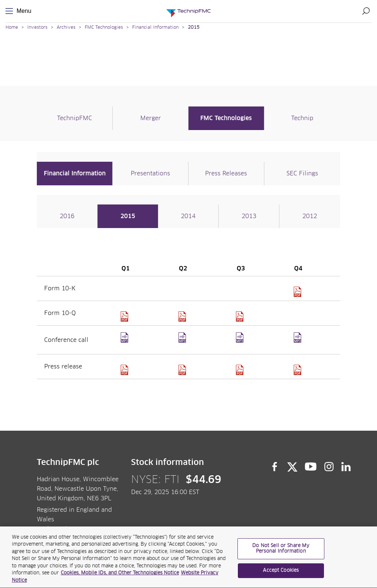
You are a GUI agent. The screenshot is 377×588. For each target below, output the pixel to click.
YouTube (311, 467)
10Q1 (125, 316)
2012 (310, 216)
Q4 (298, 342)
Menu (11, 11)
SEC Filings (302, 174)
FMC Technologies (104, 28)
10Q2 (183, 316)
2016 (67, 216)
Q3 (241, 342)
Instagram (329, 467)
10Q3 (241, 316)
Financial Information (155, 28)
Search (366, 11)
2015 (194, 28)
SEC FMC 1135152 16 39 (298, 292)
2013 (249, 216)
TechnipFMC (75, 118)
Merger (151, 118)
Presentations (150, 174)
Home (12, 28)
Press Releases (226, 174)
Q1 (125, 342)
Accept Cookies (281, 573)
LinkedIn (346, 467)
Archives (66, 28)
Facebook (275, 467)
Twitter (292, 467)
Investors (37, 28)
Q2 (183, 342)
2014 (188, 216)
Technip (302, 118)
